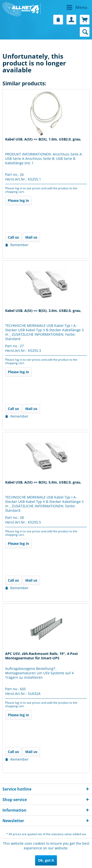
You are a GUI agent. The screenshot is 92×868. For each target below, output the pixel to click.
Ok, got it (46, 860)
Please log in (18, 200)
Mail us (31, 237)
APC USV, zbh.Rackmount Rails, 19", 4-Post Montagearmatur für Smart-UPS (41, 656)
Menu (77, 7)
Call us (13, 237)
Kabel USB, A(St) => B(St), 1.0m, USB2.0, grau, (43, 139)
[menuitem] (68, 7)
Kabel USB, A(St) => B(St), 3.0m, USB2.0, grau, (43, 311)
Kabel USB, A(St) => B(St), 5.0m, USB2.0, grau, (43, 482)
